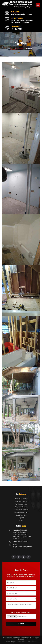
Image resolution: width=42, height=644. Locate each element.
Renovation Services (21, 512)
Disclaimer (21, 642)
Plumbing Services (21, 499)
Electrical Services (21, 501)
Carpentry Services (21, 507)
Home (12, 49)
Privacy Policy (10, 642)
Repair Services (21, 515)
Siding (21, 521)
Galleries (20, 49)
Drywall (21, 518)
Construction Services (21, 510)
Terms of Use (32, 642)
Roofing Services (21, 504)
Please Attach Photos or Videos (21, 613)
